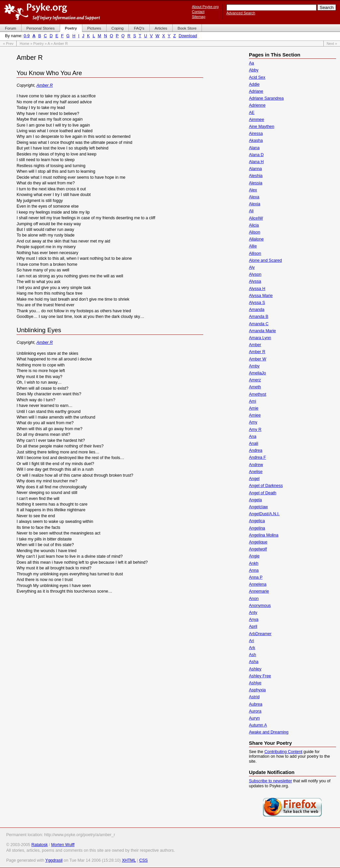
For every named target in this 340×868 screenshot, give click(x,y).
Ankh (254, 563)
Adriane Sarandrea (266, 98)
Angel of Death (263, 493)
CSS (143, 860)
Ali (251, 211)
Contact (198, 12)
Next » (332, 44)
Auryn (255, 718)
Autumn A (258, 725)
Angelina (257, 528)
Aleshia (256, 176)
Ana (253, 436)
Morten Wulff (63, 845)
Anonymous (260, 606)
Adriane (256, 91)
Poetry (38, 44)
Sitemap (199, 17)
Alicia (254, 225)
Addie (254, 84)
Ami (253, 401)
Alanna (255, 169)
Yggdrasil (54, 860)
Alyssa (255, 281)
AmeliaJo (257, 373)
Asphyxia (257, 690)
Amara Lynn (260, 338)
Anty (253, 613)
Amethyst (258, 394)
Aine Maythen (262, 127)
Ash (253, 655)
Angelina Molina (264, 535)
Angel (254, 479)
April (253, 627)
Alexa (254, 197)
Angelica (257, 521)
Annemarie (259, 591)
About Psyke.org (205, 7)
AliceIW (256, 218)
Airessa (256, 134)
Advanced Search (241, 13)
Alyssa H (257, 289)
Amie (254, 408)
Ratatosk (39, 845)
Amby (254, 366)
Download (188, 36)
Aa (252, 63)
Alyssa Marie (261, 296)
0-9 (27, 36)
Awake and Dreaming (269, 732)
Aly (252, 267)
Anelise (256, 472)
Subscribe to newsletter (271, 781)
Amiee (255, 415)
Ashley (255, 669)
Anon (254, 599)
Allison (255, 253)
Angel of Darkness (266, 486)
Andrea (256, 450)
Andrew (256, 465)
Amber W (258, 359)
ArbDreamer (260, 634)
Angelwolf (258, 549)
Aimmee (257, 120)
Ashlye (255, 683)
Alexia (255, 204)
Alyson (255, 274)
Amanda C (259, 324)
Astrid (254, 697)
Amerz (255, 380)
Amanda (257, 310)
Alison (255, 232)
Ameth (255, 387)
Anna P (256, 577)
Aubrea (256, 704)
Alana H (256, 162)
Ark (252, 648)
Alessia (256, 183)
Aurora (255, 711)
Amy (253, 422)
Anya (254, 620)
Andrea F (257, 457)
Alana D (256, 155)
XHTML (129, 860)
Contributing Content (283, 752)
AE (252, 113)
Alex (253, 190)
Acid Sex (257, 77)
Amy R (255, 430)
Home (24, 44)
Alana (254, 148)
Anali (254, 443)
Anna (254, 570)
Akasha (256, 141)
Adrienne (257, 105)
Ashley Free (260, 676)
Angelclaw (258, 507)
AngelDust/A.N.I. (264, 514)
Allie (253, 246)
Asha (254, 662)
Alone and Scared (265, 260)
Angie (254, 556)
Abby (254, 70)
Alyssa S (257, 303)
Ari (252, 641)
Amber (255, 345)
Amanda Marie (262, 331)
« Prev (8, 44)
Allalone (256, 239)
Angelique (258, 542)
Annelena (258, 584)
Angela (255, 500)
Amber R (45, 85)
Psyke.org (52, 12)
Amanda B (259, 317)
